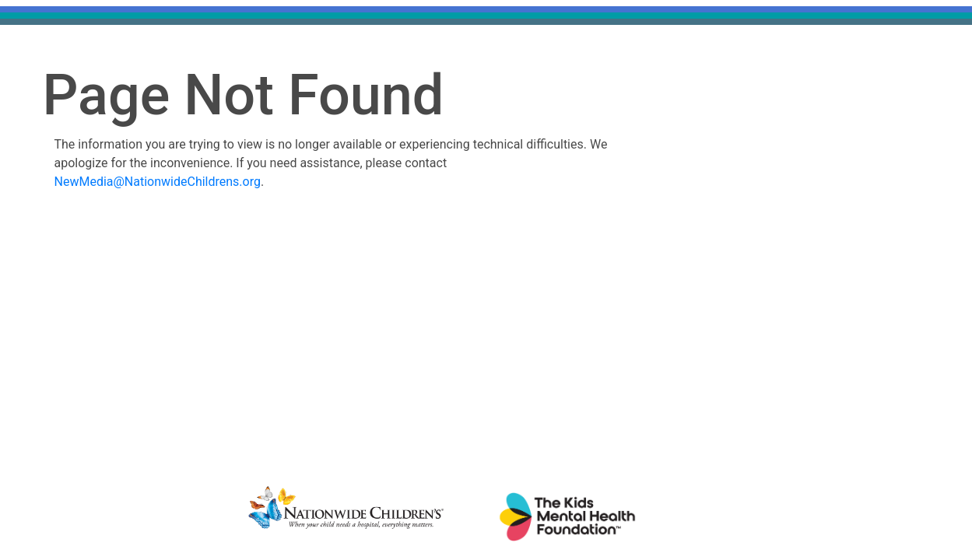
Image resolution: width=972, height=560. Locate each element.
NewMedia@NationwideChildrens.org (158, 182)
